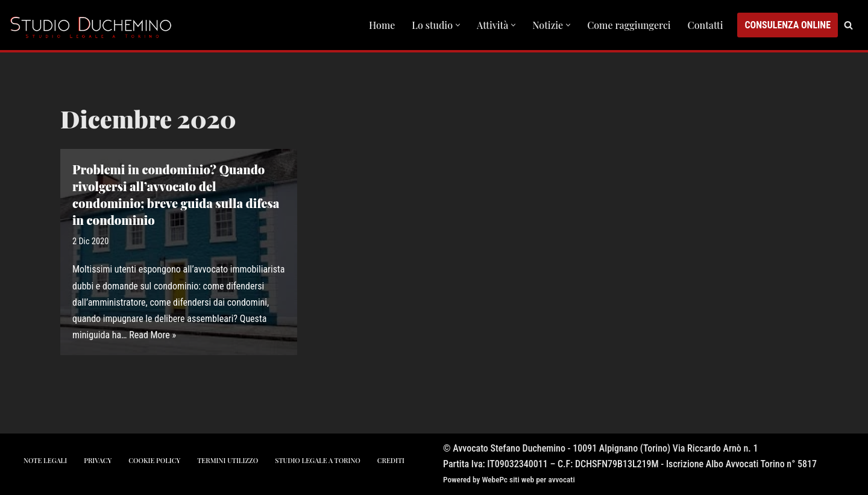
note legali (45, 460)
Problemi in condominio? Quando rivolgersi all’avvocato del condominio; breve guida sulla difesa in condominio (176, 194)
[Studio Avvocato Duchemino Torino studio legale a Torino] (93, 25)
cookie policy (154, 460)
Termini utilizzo (228, 460)
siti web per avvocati (542, 480)
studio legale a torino (317, 460)
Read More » (153, 335)
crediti (391, 460)
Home (382, 25)
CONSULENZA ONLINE (788, 25)
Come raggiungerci (629, 25)
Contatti (706, 25)
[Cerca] (848, 25)
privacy (98, 460)
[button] (458, 25)
